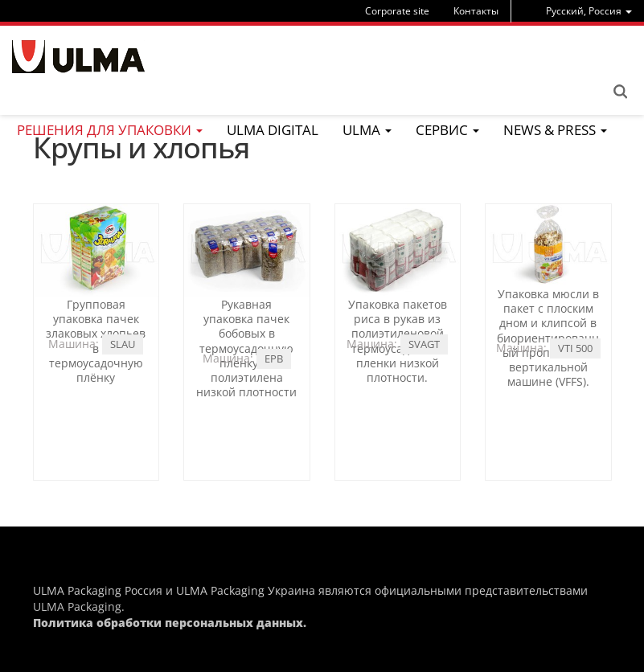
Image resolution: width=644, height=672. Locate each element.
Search (620, 92)
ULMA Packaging (77, 606)
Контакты (476, 11)
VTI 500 (575, 348)
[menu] (589, 11)
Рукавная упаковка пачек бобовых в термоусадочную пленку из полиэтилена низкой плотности (246, 348)
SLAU (123, 344)
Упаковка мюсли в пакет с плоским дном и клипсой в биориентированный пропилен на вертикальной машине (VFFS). (548, 338)
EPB (274, 359)
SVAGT (424, 344)
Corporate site (397, 11)
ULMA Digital (273, 130)
